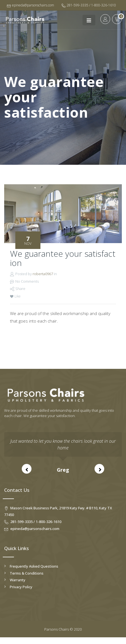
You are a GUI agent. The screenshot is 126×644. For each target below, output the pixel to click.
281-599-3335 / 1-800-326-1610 (89, 5)
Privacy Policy (21, 587)
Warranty (18, 580)
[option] (63, 453)
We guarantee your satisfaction (63, 258)
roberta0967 (43, 274)
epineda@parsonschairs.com (31, 5)
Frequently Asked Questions (34, 566)
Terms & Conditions (27, 573)
